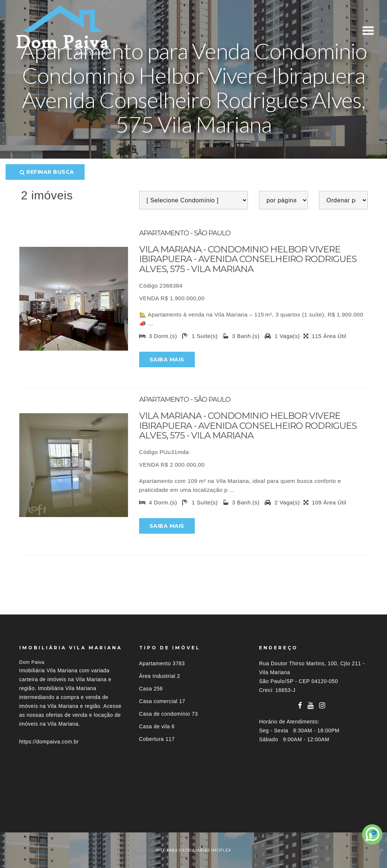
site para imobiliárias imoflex (193, 850)
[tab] (194, 819)
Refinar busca (47, 172)
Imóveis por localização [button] (50, 819)
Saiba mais (167, 360)
